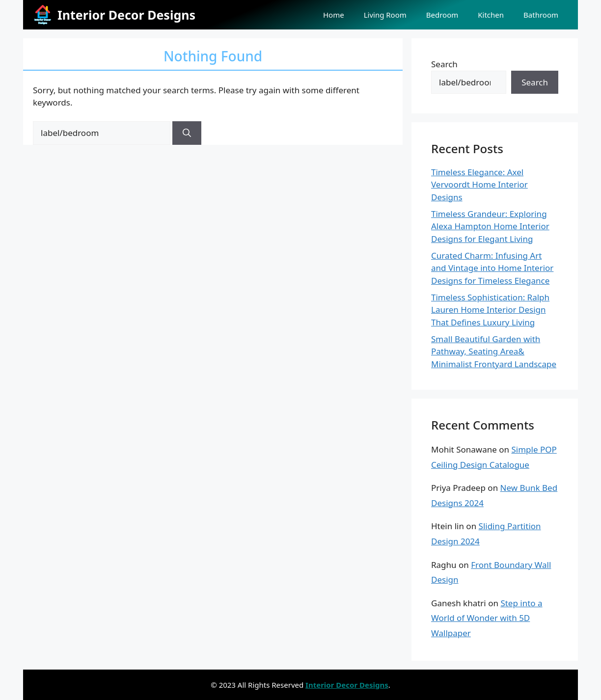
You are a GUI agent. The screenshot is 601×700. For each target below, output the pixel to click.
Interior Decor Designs (126, 15)
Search (444, 64)
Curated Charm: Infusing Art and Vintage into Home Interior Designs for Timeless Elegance (492, 268)
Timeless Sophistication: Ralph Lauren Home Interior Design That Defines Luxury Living (490, 310)
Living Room (385, 15)
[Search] (187, 133)
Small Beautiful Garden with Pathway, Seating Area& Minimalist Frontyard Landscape (494, 351)
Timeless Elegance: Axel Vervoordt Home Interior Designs (479, 185)
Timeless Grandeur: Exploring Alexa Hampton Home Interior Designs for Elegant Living (490, 226)
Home (334, 15)
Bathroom (541, 15)
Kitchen (491, 15)
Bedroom (442, 15)
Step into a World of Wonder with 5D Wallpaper (487, 618)
